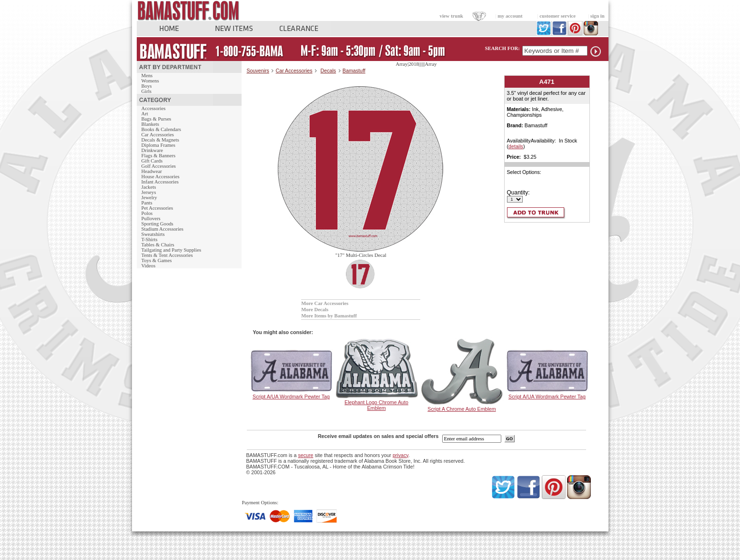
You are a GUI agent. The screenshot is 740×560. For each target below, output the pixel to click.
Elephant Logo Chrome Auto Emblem (376, 405)
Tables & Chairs (158, 245)
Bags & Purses (157, 119)
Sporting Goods (157, 224)
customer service (558, 16)
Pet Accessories (157, 208)
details (516, 146)
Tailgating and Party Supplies (172, 250)
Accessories (154, 108)
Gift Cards (152, 161)
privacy (400, 455)
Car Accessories (158, 135)
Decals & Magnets (160, 140)
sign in (598, 16)
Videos (149, 266)
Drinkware (152, 150)
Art (145, 114)
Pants (147, 203)
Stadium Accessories (163, 229)
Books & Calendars (161, 129)
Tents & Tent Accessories (167, 255)
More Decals (315, 310)
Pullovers (151, 219)
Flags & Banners (159, 156)
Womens (150, 81)
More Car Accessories (325, 303)
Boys (147, 86)
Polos (147, 213)
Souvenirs (258, 71)
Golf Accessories (159, 166)
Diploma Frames (158, 145)
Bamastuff (354, 71)
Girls (147, 91)
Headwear (152, 171)
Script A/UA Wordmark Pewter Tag (291, 397)
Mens (147, 76)
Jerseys (149, 192)
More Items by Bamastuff (329, 316)
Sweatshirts (153, 234)
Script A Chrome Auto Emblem (461, 409)
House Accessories (161, 177)
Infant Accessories (160, 182)
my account (510, 16)
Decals (329, 71)
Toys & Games (157, 260)
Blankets (150, 124)
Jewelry (149, 198)
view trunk (451, 16)
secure (305, 455)
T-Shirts (150, 239)
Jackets (149, 187)
